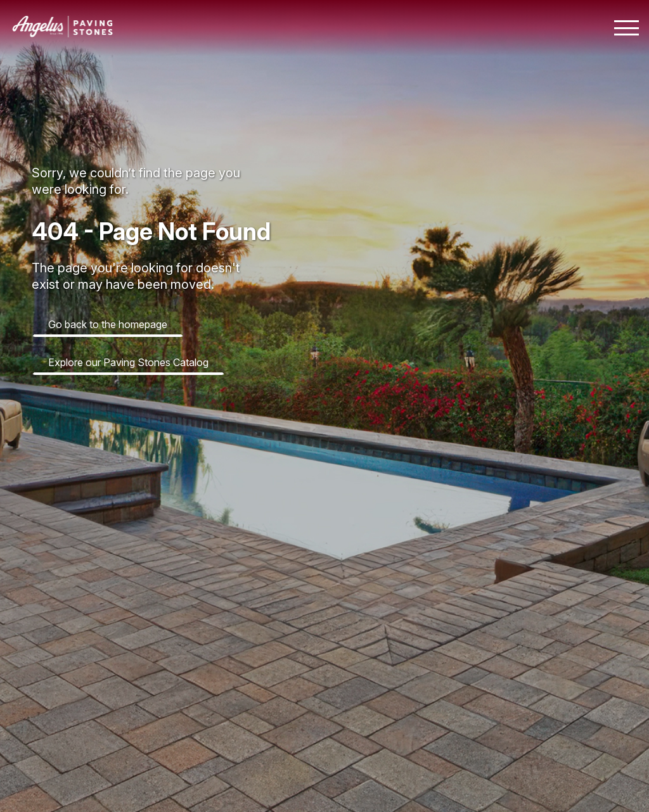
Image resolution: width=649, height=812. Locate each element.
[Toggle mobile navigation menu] (627, 28)
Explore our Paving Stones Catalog (128, 362)
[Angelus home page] (63, 34)
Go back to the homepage (108, 324)
